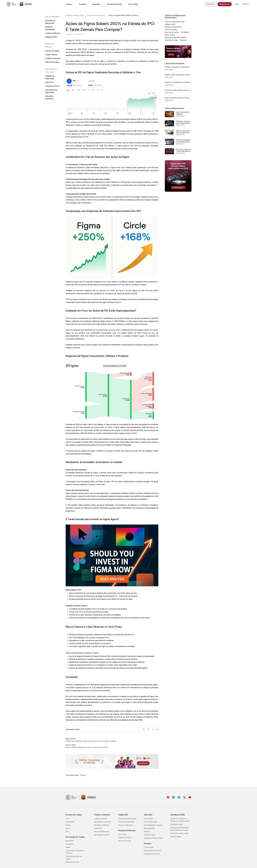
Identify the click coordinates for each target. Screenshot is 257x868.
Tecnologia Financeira (102, 835)
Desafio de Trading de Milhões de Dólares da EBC (180, 820)
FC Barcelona (149, 847)
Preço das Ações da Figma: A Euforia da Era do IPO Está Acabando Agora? (178, 98)
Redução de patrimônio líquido (175, 37)
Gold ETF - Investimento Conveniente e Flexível (178, 82)
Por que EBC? (149, 819)
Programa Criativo (177, 824)
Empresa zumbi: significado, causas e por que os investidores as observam (178, 75)
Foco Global (122, 834)
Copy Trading (133, 4)
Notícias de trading (52, 51)
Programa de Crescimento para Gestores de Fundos (180, 829)
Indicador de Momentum (173, 27)
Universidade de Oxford (152, 851)
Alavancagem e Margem (102, 822)
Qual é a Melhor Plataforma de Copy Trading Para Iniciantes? (87, 747)
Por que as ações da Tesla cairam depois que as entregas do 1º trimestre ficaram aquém (183, 150)
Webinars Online (51, 37)
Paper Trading (170, 35)
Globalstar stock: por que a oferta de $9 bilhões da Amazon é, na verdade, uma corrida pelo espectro (184, 122)
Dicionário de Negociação (50, 22)
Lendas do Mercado (53, 33)
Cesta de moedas (171, 30)
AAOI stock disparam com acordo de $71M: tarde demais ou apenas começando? (184, 141)
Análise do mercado (53, 58)
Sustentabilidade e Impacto (153, 825)
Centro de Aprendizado (50, 28)
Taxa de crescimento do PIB (175, 22)
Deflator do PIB (170, 24)
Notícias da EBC (149, 828)
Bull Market (185, 32)
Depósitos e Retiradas (102, 825)
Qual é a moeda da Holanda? (183, 113)
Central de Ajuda (150, 835)
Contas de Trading (100, 819)
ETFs (67, 832)
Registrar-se (225, 4)
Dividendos (98, 828)
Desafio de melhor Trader (179, 833)
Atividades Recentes (115, 4)
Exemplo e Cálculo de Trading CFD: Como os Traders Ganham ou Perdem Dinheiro (178, 67)
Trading (69, 4)
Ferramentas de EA (52, 86)
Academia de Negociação (75, 15)
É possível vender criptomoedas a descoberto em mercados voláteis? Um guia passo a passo (178, 90)
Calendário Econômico (49, 97)
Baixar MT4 (70, 841)
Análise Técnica (51, 55)
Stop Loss (183, 40)
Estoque (83, 775)
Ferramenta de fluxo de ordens (74, 858)
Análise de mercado (73, 862)
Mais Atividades (176, 837)
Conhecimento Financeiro (96, 15)
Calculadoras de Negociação (51, 91)
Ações (68, 828)
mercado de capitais (172, 32)
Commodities (70, 822)
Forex (68, 819)
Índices (68, 825)
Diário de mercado (52, 62)
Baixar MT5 (70, 844)
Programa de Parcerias (152, 854)
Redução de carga (171, 40)
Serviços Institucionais (102, 832)
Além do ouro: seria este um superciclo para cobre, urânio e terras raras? (183, 132)
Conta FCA (210, 4)
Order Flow (49, 82)
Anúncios (147, 832)
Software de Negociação (50, 77)
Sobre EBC (97, 4)
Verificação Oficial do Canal (153, 838)
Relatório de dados (125, 838)
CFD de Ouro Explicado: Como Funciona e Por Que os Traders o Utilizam (91, 741)
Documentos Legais (151, 822)
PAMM (68, 847)
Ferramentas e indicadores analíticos (75, 852)
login (237, 4)
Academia (83, 4)
